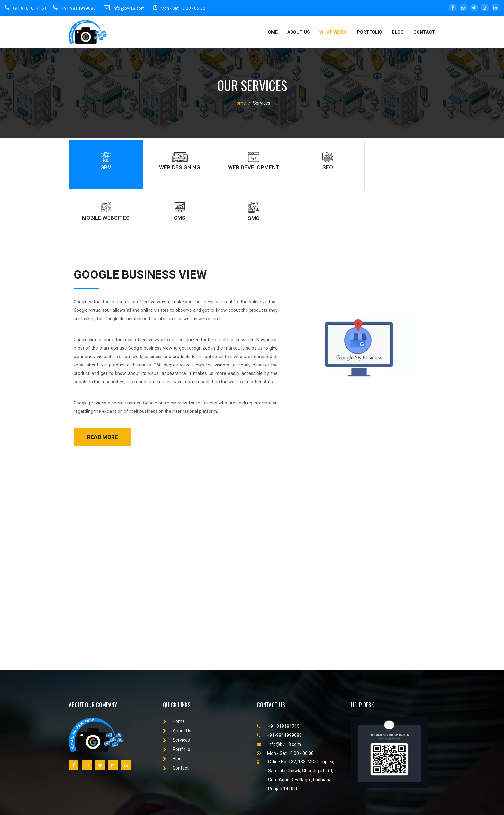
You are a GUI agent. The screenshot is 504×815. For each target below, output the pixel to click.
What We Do (333, 32)
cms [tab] (355, 164)
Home (271, 32)
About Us (299, 32)
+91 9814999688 (75, 8)
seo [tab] (251, 164)
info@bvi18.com (127, 8)
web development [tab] (199, 167)
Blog (398, 32)
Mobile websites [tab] (304, 164)
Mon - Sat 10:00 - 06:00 (185, 8)
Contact (424, 32)
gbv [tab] (95, 164)
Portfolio (177, 700)
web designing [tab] (147, 164)
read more (103, 388)
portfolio (369, 32)
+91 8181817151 (26, 8)
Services (176, 691)
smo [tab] (408, 164)
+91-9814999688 (279, 686)
